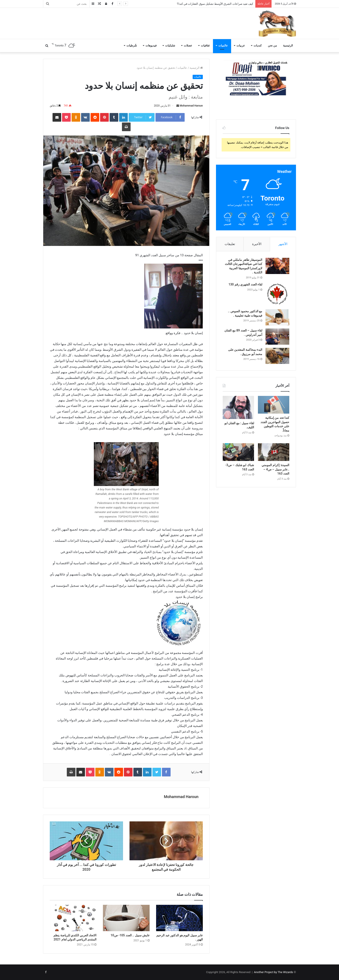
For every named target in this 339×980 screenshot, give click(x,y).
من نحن (272, 45)
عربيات (241, 45)
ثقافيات (205, 45)
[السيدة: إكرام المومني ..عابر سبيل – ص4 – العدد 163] (274, 452)
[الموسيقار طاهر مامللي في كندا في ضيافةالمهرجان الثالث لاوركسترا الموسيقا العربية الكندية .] (277, 266)
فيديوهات (151, 45)
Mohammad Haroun (191, 106)
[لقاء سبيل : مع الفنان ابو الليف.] (238, 407)
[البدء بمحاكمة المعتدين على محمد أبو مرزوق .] (277, 356)
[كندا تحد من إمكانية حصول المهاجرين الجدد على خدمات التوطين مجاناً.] (274, 405)
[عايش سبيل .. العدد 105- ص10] (126, 918)
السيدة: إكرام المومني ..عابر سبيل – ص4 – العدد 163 (275, 469)
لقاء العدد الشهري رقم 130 (245, 284)
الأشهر (283, 244)
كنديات (258, 45)
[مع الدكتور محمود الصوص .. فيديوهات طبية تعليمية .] (277, 317)
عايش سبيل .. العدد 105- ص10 (130, 935)
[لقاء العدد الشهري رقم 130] (277, 294)
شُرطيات (132, 45)
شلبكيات (170, 45)
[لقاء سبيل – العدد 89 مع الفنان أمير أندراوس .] (277, 337)
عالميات (223, 45)
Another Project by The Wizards (273, 972)
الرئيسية (288, 45)
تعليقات (230, 244)
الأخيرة (257, 244)
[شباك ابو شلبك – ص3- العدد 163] (238, 452)
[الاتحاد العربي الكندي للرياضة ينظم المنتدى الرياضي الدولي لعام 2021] (73, 918)
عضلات (188, 45)
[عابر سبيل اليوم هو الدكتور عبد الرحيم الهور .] (179, 918)
